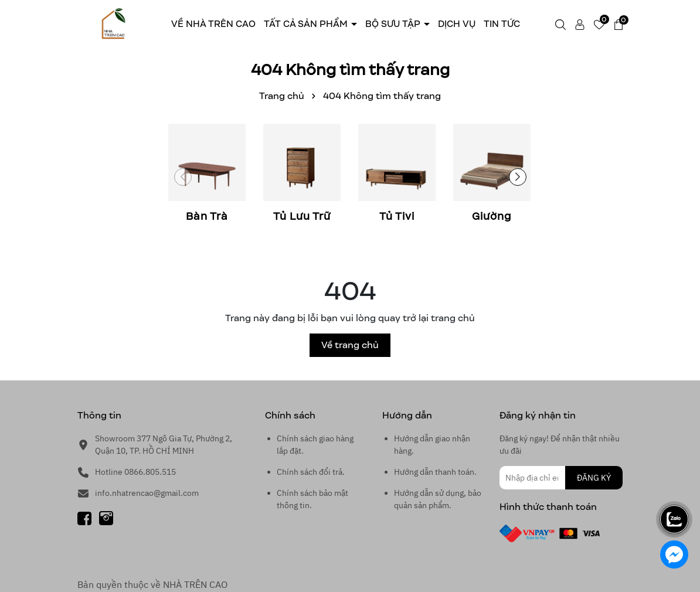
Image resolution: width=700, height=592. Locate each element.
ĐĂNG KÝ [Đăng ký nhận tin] (594, 478)
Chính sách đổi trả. (311, 472)
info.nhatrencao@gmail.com (147, 493)
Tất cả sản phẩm (307, 24)
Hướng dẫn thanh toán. (435, 472)
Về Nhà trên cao (213, 24)
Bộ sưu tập (394, 24)
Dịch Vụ (457, 24)
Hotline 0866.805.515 (135, 472)
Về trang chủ (350, 345)
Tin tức (502, 24)
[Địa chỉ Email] (561, 478)
